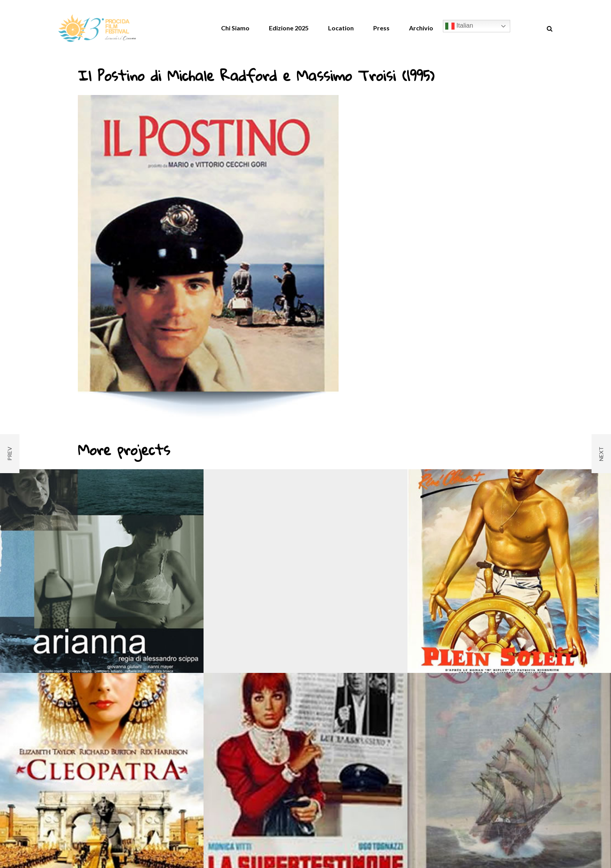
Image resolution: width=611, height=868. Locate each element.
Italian (459, 26)
